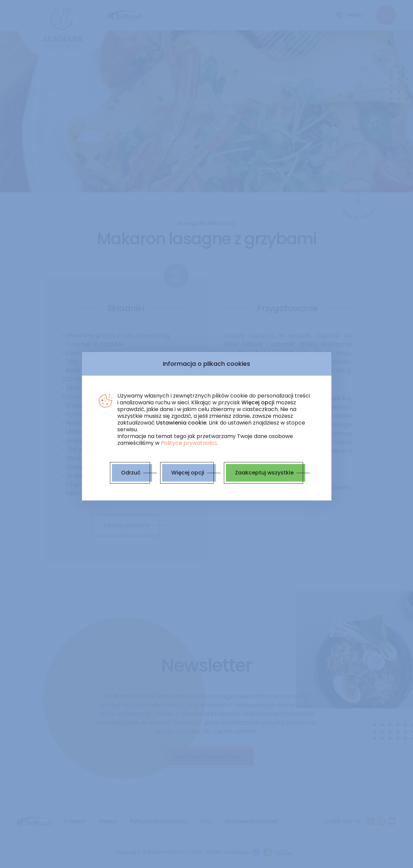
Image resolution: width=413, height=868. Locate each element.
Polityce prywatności (189, 443)
